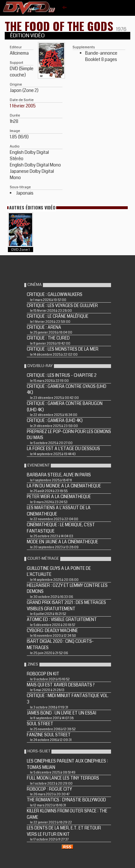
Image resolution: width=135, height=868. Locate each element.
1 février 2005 (23, 106)
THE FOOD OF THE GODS (60, 26)
